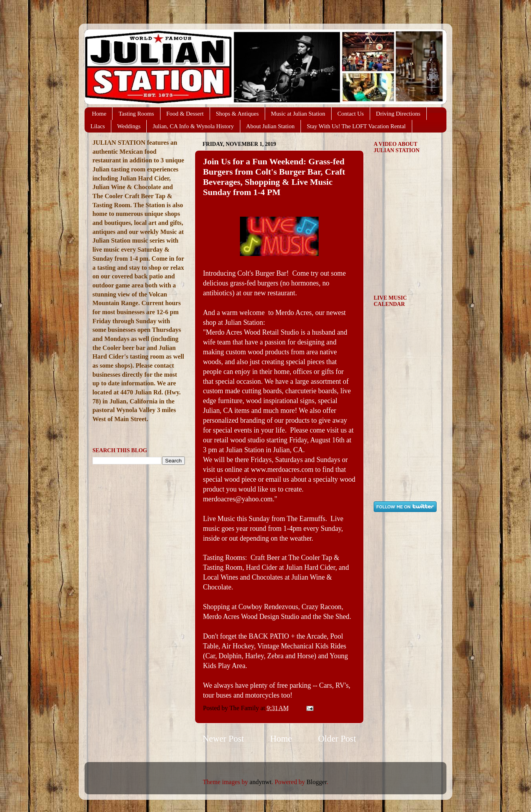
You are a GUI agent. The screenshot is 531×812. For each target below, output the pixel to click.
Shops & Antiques (237, 114)
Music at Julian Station (298, 114)
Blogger (316, 782)
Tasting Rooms (136, 114)
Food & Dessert (185, 114)
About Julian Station (270, 126)
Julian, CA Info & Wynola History (193, 126)
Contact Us (351, 114)
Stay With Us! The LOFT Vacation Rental (356, 126)
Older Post (337, 739)
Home (99, 114)
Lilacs (98, 126)
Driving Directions (398, 114)
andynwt (261, 782)
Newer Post (223, 739)
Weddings (129, 126)
